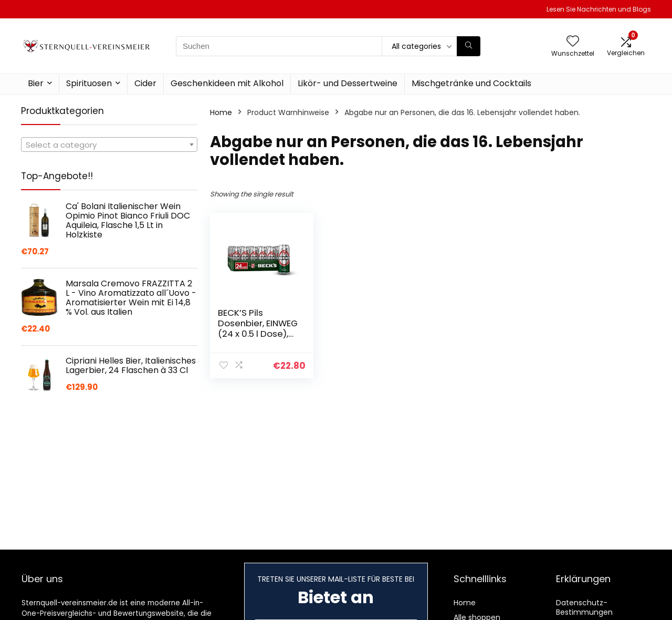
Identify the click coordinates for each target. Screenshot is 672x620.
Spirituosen (89, 83)
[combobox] (109, 144)
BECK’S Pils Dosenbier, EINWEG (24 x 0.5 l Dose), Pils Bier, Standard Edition (258, 334)
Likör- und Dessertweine (348, 83)
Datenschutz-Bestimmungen (584, 607)
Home (221, 112)
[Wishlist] (573, 42)
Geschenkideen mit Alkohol (227, 83)
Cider (145, 83)
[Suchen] (469, 46)
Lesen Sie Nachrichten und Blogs (599, 9)
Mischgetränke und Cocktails (471, 83)
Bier (36, 83)
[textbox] (109, 145)
